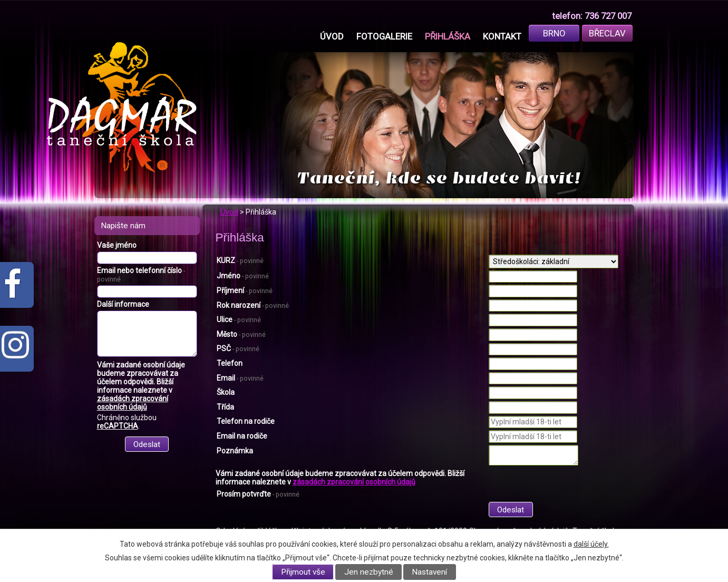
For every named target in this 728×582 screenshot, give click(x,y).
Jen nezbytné (369, 572)
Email (240, 378)
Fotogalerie (384, 36)
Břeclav (607, 33)
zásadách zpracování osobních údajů (354, 482)
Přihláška (448, 36)
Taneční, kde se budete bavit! (439, 178)
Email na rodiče (242, 436)
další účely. (591, 544)
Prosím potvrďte (258, 494)
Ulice (239, 319)
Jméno (243, 276)
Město (241, 334)
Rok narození (253, 305)
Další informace (123, 304)
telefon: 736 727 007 (592, 16)
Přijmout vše (303, 572)
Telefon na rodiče (246, 421)
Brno (554, 33)
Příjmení (245, 290)
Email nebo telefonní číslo (141, 275)
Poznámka (235, 451)
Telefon (230, 363)
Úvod (332, 36)
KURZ (240, 260)
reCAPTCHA (118, 426)
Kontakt (502, 36)
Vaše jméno (117, 245)
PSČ (238, 348)
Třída (225, 407)
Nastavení (429, 572)
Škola (226, 392)
